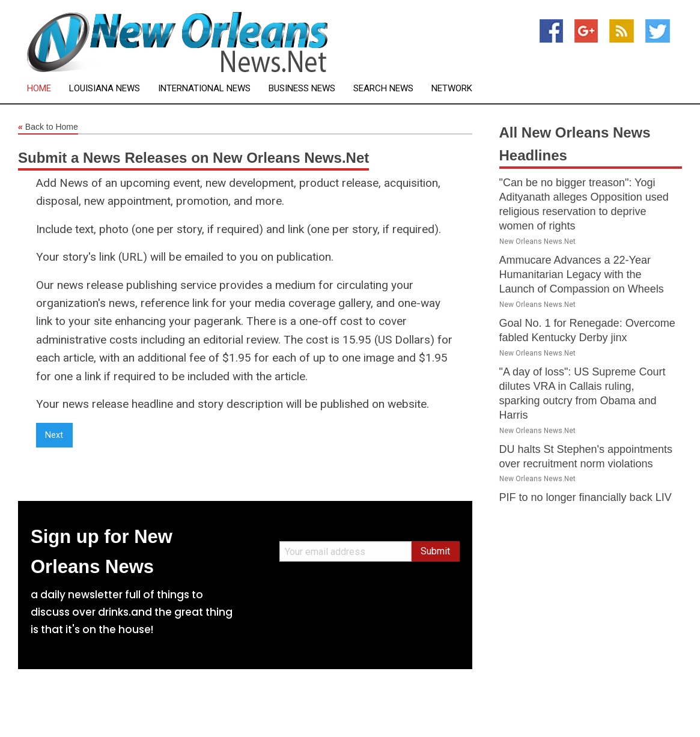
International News (204, 89)
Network (452, 89)
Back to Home (48, 127)
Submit (435, 551)
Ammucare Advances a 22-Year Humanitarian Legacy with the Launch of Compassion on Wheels (582, 274)
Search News (383, 89)
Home (39, 89)
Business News (302, 89)
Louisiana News (105, 89)
